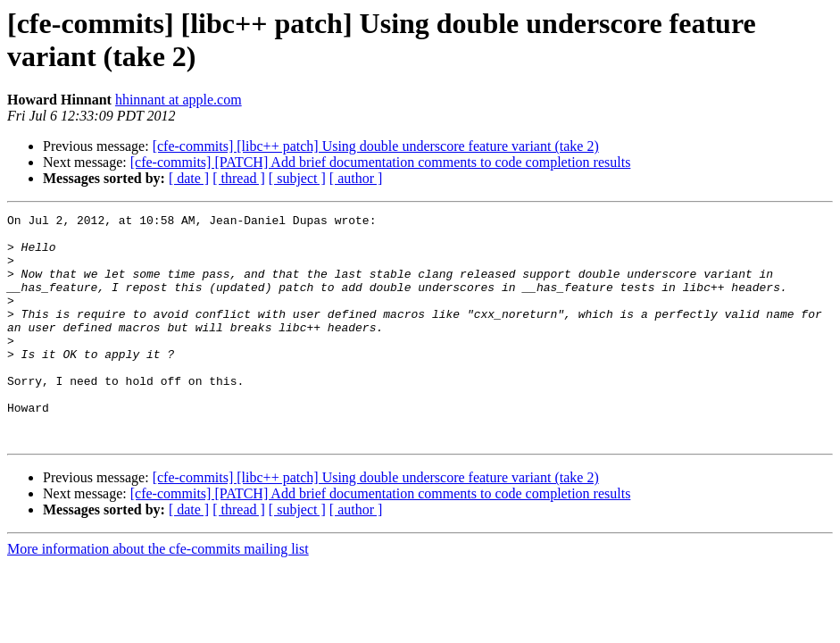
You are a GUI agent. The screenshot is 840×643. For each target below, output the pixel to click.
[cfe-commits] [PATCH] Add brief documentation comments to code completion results (381, 162)
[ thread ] (239, 178)
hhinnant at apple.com (179, 100)
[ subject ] (297, 178)
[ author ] (356, 178)
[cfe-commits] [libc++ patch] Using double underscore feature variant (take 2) (376, 146)
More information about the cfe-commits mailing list (158, 594)
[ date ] (189, 178)
